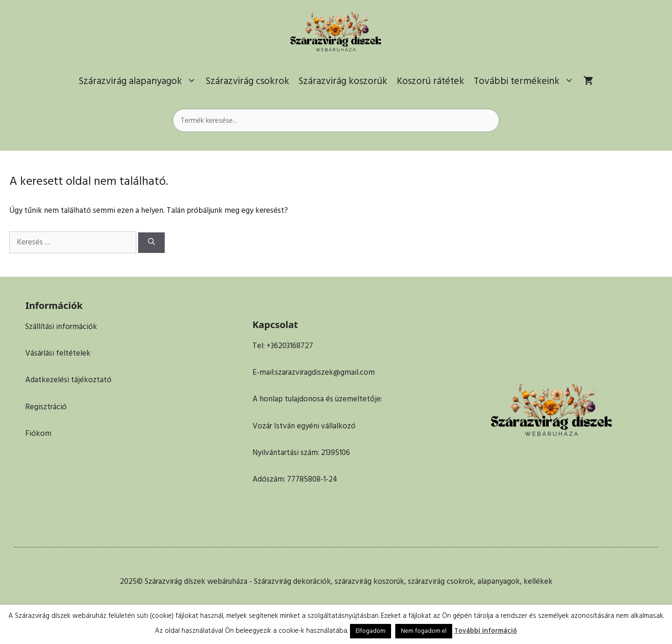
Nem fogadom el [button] (424, 631)
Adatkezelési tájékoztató (68, 380)
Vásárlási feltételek (58, 353)
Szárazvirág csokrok (248, 81)
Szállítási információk (61, 327)
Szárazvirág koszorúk (343, 81)
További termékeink (526, 81)
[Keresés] (151, 243)
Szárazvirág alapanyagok (140, 81)
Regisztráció (46, 407)
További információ (486, 631)
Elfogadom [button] (371, 631)
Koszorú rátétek (430, 81)
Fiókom (38, 434)
